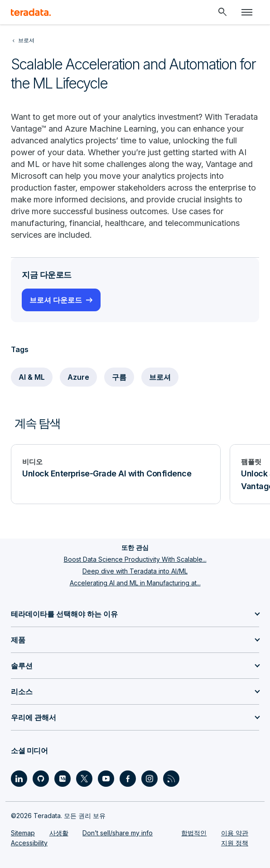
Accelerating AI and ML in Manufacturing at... (135, 583)
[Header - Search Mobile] (222, 12)
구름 (119, 377)
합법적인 (194, 833)
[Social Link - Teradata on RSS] (171, 779)
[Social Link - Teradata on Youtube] (106, 779)
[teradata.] (31, 12)
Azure (78, 377)
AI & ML (32, 377)
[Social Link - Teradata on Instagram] (149, 779)
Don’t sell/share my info (118, 833)
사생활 (59, 833)
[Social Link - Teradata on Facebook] (128, 779)
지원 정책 (235, 843)
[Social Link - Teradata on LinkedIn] (19, 779)
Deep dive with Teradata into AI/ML (135, 571)
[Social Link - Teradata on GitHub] (41, 779)
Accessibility (29, 843)
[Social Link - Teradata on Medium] (63, 779)
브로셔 (160, 377)
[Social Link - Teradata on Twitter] (84, 779)
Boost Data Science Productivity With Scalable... (135, 559)
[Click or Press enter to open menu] (247, 12)
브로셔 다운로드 (56, 300)
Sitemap (23, 833)
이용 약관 (235, 833)
